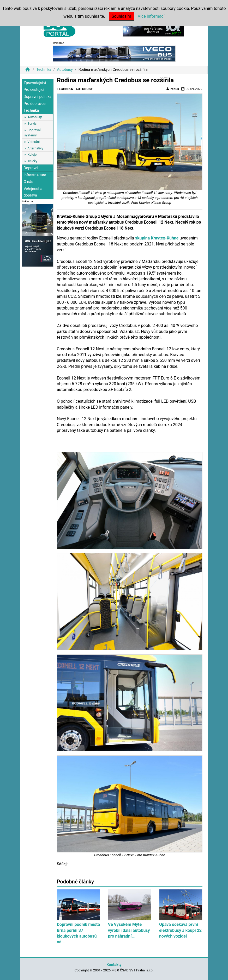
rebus (172, 89)
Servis (32, 124)
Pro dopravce (34, 104)
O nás (28, 182)
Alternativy (35, 148)
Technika (44, 70)
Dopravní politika (37, 97)
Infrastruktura (35, 175)
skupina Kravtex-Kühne (157, 238)
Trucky (32, 161)
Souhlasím (121, 16)
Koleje (32, 154)
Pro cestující (34, 90)
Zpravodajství (35, 83)
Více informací (151, 16)
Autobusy (65, 70)
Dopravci (31, 168)
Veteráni (34, 142)
